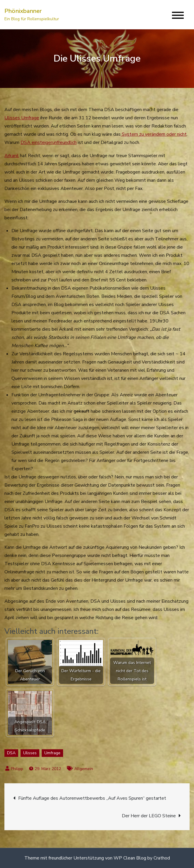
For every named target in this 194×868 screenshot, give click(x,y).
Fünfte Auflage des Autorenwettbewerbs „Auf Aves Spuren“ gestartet (92, 798)
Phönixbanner (23, 11)
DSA (11, 753)
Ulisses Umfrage (22, 118)
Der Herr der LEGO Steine (149, 816)
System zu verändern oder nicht (154, 134)
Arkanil (12, 156)
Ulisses (30, 753)
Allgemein (84, 769)
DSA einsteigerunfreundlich (49, 142)
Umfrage (52, 753)
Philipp (17, 769)
